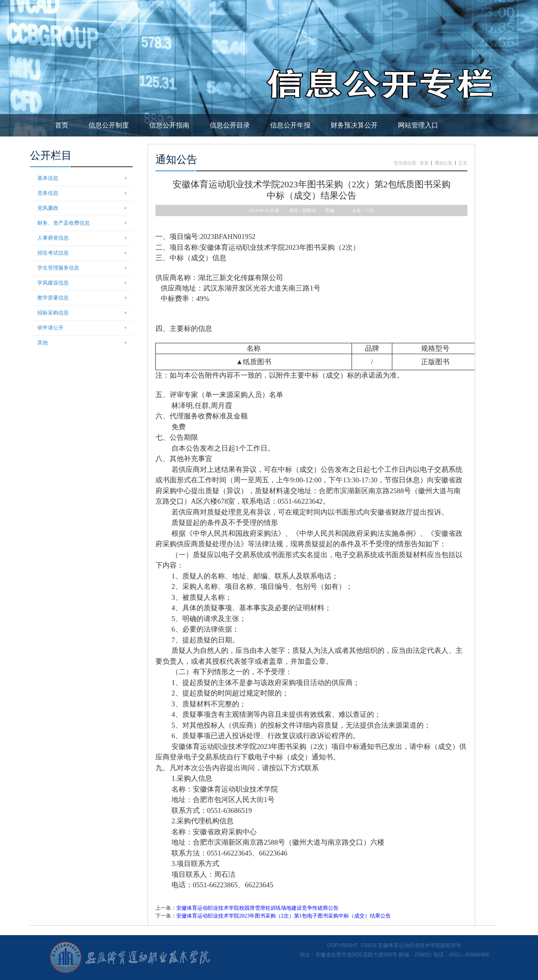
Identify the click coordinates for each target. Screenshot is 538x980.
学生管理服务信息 (85, 268)
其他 (85, 343)
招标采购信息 (85, 313)
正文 (463, 163)
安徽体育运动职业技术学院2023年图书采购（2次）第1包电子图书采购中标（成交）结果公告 (284, 916)
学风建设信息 (85, 283)
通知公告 (443, 163)
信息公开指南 (169, 125)
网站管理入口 (418, 125)
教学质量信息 (85, 298)
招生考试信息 (85, 253)
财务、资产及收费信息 (85, 223)
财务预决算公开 (354, 125)
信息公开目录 (230, 125)
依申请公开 (85, 328)
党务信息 (85, 193)
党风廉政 (85, 208)
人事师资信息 (85, 238)
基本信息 (85, 178)
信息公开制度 (109, 125)
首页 (62, 125)
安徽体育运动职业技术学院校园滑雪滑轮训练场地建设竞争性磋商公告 (257, 908)
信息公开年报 (290, 125)
